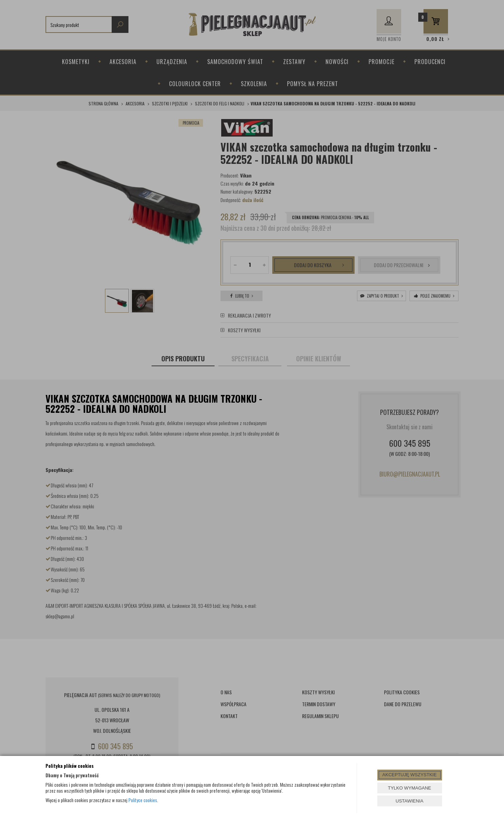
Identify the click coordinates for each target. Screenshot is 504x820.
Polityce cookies (143, 800)
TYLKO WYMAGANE (409, 788)
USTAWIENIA (409, 801)
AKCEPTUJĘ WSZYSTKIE (409, 775)
